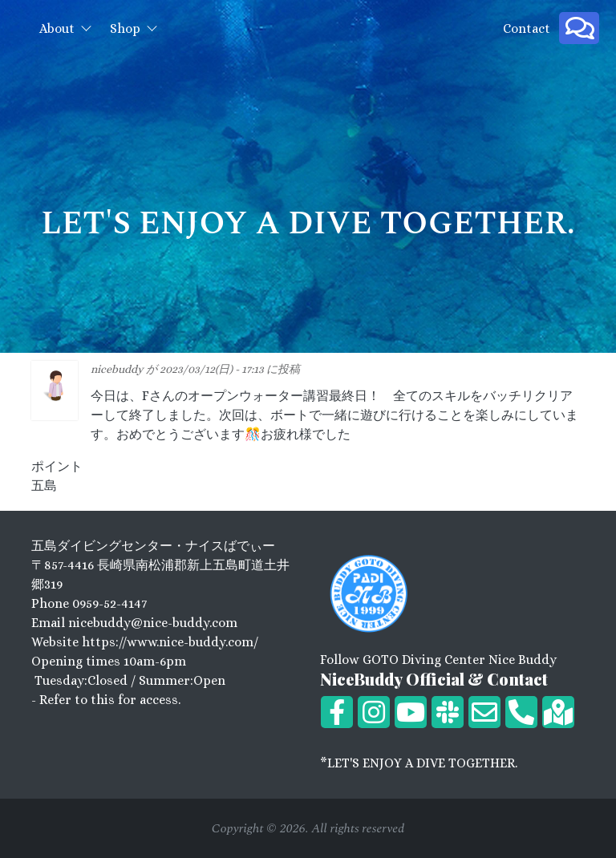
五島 (44, 486)
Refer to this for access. (110, 700)
